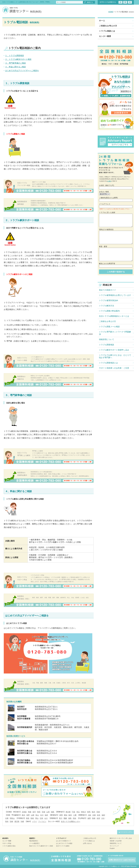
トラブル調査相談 (107, 345)
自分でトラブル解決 (63, 846)
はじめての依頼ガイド (63, 841)
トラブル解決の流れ (9, 846)
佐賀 (98, 818)
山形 (48, 812)
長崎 (94, 818)
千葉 (73, 812)
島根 (32, 818)
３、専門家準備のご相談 (15, 63)
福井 (46, 815)
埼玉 (78, 812)
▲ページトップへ (126, 832)
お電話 (109, 181)
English (112, 848)
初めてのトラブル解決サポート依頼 (41, 846)
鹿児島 (17, 821)
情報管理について (107, 339)
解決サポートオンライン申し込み (121, 838)
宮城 (43, 812)
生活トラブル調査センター (71, 821)
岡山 (37, 818)
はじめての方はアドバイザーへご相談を (22, 71)
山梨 (33, 815)
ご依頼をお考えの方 (108, 26)
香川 (61, 818)
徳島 (70, 818)
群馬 (89, 812)
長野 (28, 815)
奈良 (99, 815)
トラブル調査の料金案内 (109, 311)
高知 (74, 818)
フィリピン (42, 821)
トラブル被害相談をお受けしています (115, 295)
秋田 (39, 812)
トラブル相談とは (107, 31)
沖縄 (22, 821)
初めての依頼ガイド (107, 290)
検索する (90, 2)
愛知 (66, 815)
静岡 (61, 815)
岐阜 (70, 815)
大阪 (89, 815)
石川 (42, 815)
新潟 (23, 815)
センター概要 (105, 36)
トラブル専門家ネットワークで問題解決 (115, 333)
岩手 (34, 812)
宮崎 (11, 821)
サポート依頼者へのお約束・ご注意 (114, 368)
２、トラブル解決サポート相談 (18, 59)
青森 (30, 812)
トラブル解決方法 (107, 306)
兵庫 (7, 818)
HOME (111, 12)
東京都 (68, 812)
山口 (46, 818)
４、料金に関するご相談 (15, 67)
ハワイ (34, 821)
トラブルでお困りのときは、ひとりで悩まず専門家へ (115, 356)
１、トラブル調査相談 (14, 55)
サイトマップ (114, 846)
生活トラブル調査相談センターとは (114, 316)
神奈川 (83, 812)
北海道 (24, 812)
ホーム (102, 21)
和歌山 (12, 818)
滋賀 (103, 815)
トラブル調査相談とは (108, 363)
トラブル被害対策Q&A (109, 300)
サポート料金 (7, 843)
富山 (37, 815)
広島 (41, 818)
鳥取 (28, 818)
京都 (94, 815)
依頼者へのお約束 (116, 841)
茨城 (98, 812)
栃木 (94, 812)
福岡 (89, 818)
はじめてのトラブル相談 (64, 843)
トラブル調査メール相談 (109, 327)
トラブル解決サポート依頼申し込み (114, 350)
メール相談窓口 (34, 843)
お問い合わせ (87, 843)
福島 (53, 812)
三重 (75, 815)
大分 (103, 818)
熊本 (7, 821)
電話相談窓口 (34, 841)
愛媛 (65, 818)
